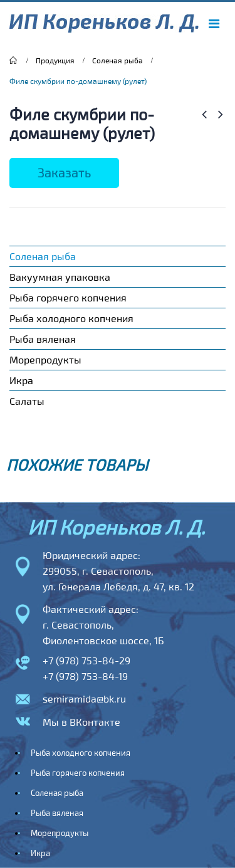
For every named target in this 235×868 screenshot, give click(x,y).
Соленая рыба (43, 256)
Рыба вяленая (43, 339)
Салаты (27, 401)
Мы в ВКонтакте (81, 722)
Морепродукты (45, 359)
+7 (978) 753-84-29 (86, 660)
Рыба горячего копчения (68, 297)
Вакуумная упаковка (60, 277)
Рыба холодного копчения (71, 318)
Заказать (64, 172)
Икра (21, 380)
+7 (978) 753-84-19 (85, 676)
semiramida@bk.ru (84, 698)
